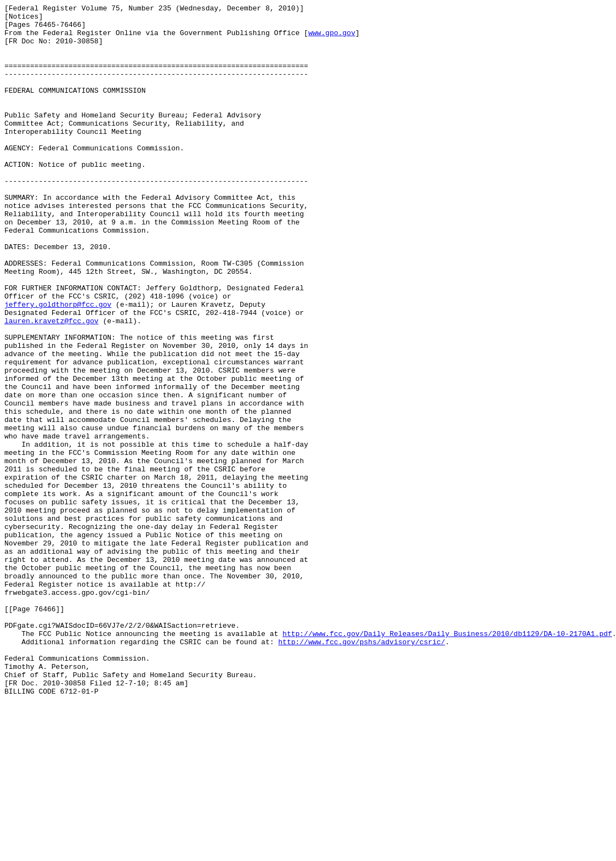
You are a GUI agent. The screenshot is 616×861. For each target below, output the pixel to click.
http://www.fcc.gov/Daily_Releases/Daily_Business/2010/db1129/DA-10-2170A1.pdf (447, 760)
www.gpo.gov (332, 39)
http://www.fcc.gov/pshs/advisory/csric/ (361, 770)
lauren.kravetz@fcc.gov (52, 385)
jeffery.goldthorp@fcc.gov (58, 365)
